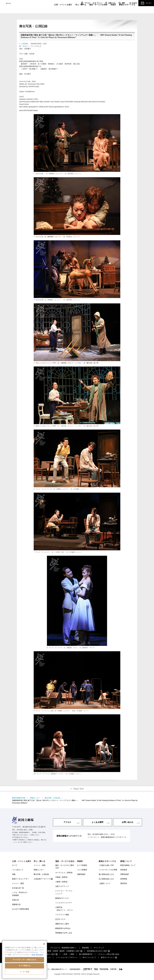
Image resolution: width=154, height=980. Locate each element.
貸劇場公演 (16, 904)
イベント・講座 (18, 883)
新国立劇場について (128, 865)
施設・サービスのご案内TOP (65, 867)
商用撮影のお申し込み (64, 933)
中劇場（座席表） (62, 877)
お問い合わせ (128, 822)
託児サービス (60, 919)
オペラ (15, 865)
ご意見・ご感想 (68, 954)
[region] (24, 960)
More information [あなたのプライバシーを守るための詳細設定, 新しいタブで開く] (37, 955)
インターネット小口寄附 (108, 870)
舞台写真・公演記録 (41, 874)
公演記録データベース (42, 879)
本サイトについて (89, 957)
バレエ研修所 (82, 870)
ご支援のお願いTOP (106, 865)
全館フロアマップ (62, 886)
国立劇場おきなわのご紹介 (97, 951)
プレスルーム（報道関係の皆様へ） (64, 948)
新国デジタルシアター (20, 879)
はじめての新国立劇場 (20, 909)
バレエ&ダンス (18, 870)
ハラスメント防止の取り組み (108, 954)
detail (21, 81)
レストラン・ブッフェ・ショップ (65, 892)
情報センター (39, 870)
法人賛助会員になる (106, 879)
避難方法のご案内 (62, 924)
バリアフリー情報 (62, 915)
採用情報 (124, 879)
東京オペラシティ (108, 957)
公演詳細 (24, 44)
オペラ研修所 (82, 865)
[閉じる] (44, 944)
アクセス (87, 3)
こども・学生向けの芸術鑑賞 (20, 894)
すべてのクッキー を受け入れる (24, 960)
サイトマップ (99, 948)
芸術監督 (124, 870)
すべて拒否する (25, 966)
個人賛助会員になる (106, 874)
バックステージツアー (64, 903)
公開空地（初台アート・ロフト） (65, 909)
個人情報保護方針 (86, 954)
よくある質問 (97, 822)
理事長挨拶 (125, 874)
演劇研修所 (81, 874)
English (135, 3)
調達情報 (85, 948)
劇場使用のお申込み (63, 928)
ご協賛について (105, 883)
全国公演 (15, 900)
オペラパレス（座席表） (65, 873)
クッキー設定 (25, 972)
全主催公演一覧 (18, 888)
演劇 (14, 874)
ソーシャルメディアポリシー (67, 957)
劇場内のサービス (62, 898)
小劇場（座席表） (62, 882)
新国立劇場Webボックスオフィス (114, 837)
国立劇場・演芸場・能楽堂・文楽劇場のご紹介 (62, 951)
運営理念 (124, 883)
